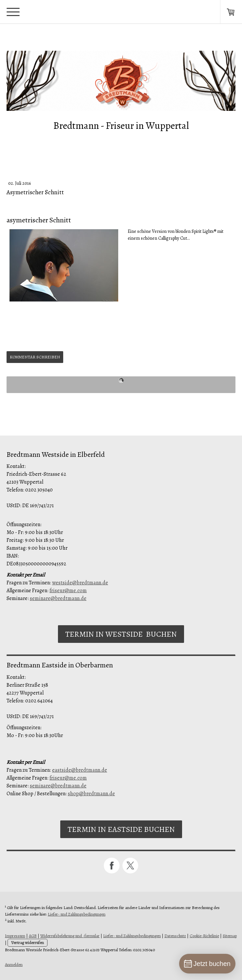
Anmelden (14, 964)
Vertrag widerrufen (28, 943)
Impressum (15, 936)
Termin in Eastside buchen (121, 829)
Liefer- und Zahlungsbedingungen (77, 914)
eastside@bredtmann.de (80, 770)
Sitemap (230, 936)
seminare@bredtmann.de (58, 598)
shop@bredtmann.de (91, 794)
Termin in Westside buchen (121, 634)
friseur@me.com (68, 591)
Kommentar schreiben (35, 357)
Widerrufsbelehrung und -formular (70, 936)
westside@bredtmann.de (80, 583)
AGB (33, 936)
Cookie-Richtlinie (204, 936)
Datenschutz (175, 936)
